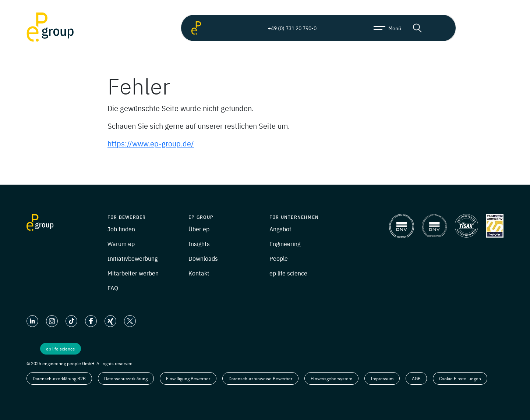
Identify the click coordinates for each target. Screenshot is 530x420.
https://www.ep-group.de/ (151, 143)
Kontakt (199, 273)
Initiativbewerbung (132, 258)
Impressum (382, 378)
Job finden (121, 229)
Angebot (280, 229)
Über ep (199, 229)
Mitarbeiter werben (133, 273)
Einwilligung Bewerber (188, 378)
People (279, 258)
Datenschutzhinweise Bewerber (260, 378)
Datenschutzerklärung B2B (59, 378)
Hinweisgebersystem (331, 378)
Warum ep (121, 243)
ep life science (288, 273)
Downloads (203, 258)
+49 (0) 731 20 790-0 (286, 28)
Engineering (285, 243)
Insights (199, 243)
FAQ (113, 288)
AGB (416, 378)
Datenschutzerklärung (126, 378)
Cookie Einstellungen (460, 378)
